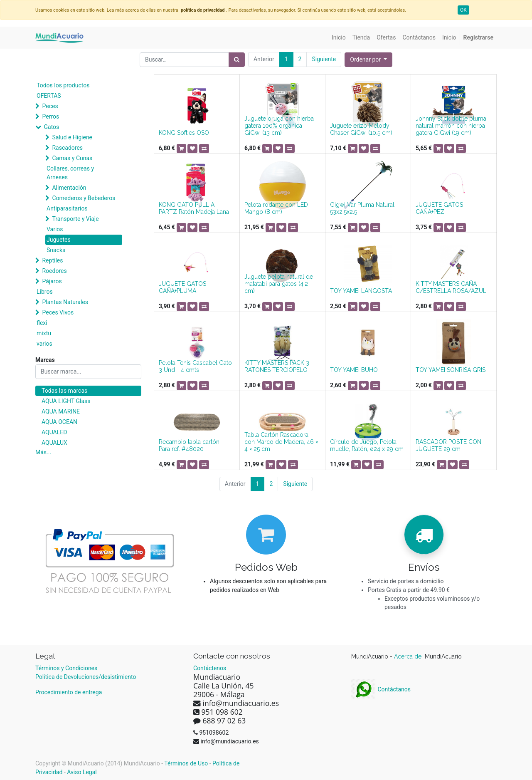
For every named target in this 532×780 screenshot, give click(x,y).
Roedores (54, 271)
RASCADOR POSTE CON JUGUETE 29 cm (448, 445)
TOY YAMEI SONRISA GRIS (451, 370)
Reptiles (52, 260)
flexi (42, 323)
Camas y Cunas (72, 158)
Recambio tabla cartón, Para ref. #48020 (190, 445)
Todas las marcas (64, 391)
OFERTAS (49, 96)
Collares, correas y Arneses (70, 173)
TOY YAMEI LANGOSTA (361, 291)
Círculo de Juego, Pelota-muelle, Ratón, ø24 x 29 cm (367, 445)
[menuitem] (339, 38)
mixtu (44, 333)
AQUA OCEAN (59, 422)
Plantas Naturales (65, 302)
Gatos (51, 127)
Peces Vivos (58, 312)
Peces (50, 106)
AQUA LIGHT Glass (66, 401)
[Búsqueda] (237, 60)
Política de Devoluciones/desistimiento (86, 677)
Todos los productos (63, 85)
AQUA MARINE (61, 411)
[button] (368, 60)
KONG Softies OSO (184, 133)
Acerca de (409, 656)
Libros (45, 292)
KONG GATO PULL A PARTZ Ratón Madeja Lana (194, 208)
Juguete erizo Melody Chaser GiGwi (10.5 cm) (361, 129)
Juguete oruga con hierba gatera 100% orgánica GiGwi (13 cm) (279, 126)
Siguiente (324, 59)
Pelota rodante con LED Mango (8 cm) (276, 208)
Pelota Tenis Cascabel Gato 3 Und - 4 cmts (195, 366)
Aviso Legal (82, 772)
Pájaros (52, 281)
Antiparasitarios (67, 208)
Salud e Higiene (72, 137)
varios (44, 344)
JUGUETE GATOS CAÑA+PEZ (439, 208)
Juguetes (59, 240)
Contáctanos (381, 689)
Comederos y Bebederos (84, 198)
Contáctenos (210, 668)
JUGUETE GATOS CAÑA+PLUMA (182, 287)
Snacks (56, 250)
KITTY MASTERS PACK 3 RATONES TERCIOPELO (277, 366)
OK (463, 10)
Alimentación (69, 188)
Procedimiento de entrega (69, 692)
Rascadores (67, 148)
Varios (55, 229)
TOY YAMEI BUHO (354, 370)
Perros (50, 116)
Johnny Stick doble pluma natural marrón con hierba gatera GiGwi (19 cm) (451, 126)
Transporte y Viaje (75, 219)
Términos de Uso (186, 763)
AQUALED (54, 432)
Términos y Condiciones (66, 668)
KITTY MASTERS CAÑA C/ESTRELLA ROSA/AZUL (451, 287)
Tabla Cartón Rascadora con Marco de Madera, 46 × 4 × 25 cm (281, 442)
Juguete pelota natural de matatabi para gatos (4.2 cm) (279, 284)
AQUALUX (54, 443)
